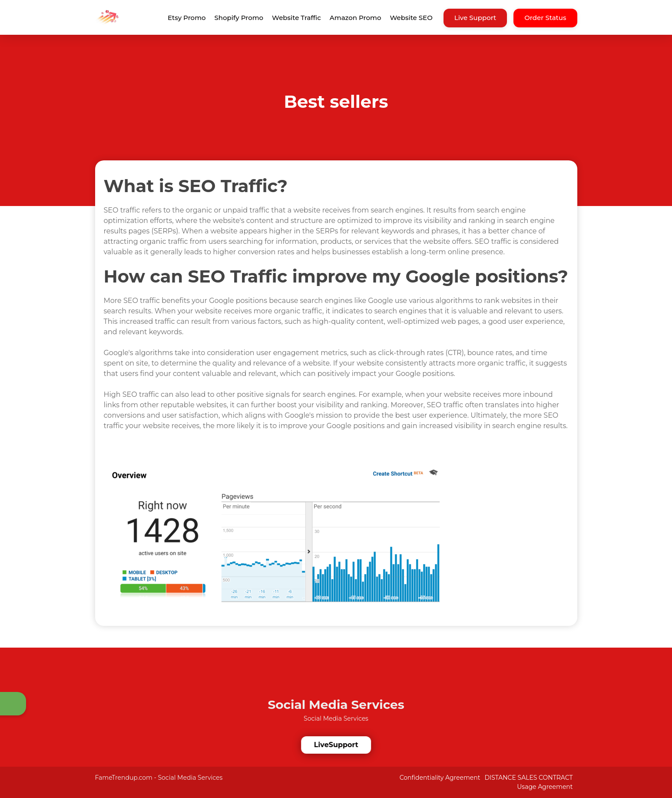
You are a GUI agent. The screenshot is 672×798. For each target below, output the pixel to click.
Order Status (545, 18)
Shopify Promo (239, 18)
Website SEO (411, 18)
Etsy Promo (187, 18)
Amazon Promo (356, 18)
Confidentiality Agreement (440, 778)
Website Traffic (296, 18)
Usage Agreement (545, 787)
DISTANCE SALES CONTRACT (528, 778)
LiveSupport (337, 745)
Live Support (475, 18)
